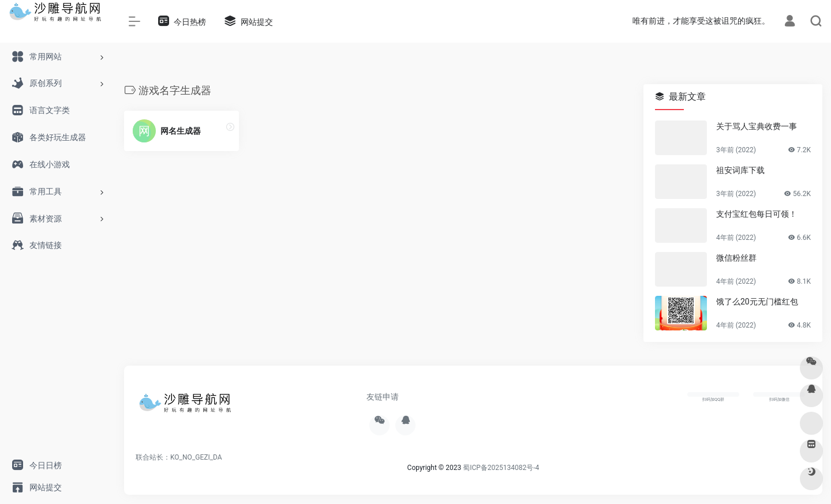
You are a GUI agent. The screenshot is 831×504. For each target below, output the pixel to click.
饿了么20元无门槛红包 (757, 302)
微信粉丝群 (736, 258)
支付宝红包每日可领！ (757, 214)
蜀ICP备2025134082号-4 (501, 468)
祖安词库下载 (740, 170)
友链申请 (383, 397)
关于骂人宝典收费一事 (757, 126)
